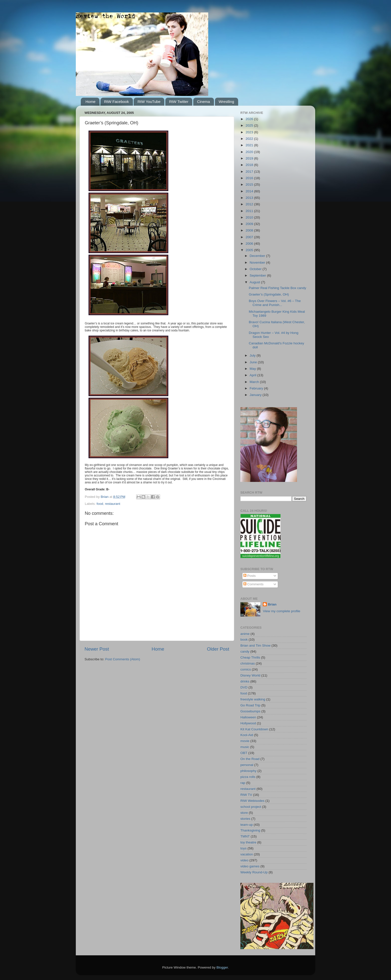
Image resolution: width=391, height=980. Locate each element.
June (254, 362)
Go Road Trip (250, 705)
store (244, 813)
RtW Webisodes (252, 801)
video (244, 860)
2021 (250, 145)
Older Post (218, 649)
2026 (250, 119)
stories (245, 819)
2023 (250, 132)
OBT (244, 753)
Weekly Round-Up (254, 872)
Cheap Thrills (250, 657)
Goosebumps (250, 711)
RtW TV (246, 795)
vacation (247, 854)
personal (247, 765)
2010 (250, 217)
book (244, 640)
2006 (250, 244)
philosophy (248, 771)
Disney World (250, 675)
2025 (250, 125)
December (258, 256)
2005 (250, 250)
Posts (250, 576)
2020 (250, 152)
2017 (250, 172)
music (245, 747)
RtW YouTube (149, 102)
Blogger (222, 967)
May (253, 369)
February (257, 388)
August (255, 282)
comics (246, 669)
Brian (272, 604)
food (100, 504)
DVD (244, 687)
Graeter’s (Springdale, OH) (269, 294)
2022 (250, 139)
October (256, 269)
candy (245, 651)
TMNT (245, 836)
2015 (250, 185)
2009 (250, 224)
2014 (250, 191)
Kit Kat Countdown (254, 729)
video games (250, 866)
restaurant (113, 504)
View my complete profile (282, 611)
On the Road (250, 759)
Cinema (203, 102)
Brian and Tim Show (255, 645)
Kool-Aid (247, 735)
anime (245, 634)
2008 (250, 230)
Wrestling (226, 102)
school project (251, 807)
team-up (247, 825)
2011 (250, 211)
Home (91, 102)
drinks (245, 681)
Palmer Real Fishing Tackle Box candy (278, 288)
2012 (250, 204)
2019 (250, 158)
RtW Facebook (117, 102)
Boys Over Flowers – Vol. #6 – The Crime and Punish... (275, 303)
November (258, 263)
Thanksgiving (250, 830)
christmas (248, 663)
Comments (253, 584)
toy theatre (248, 842)
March (255, 382)
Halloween (248, 717)
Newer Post (97, 649)
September (258, 275)
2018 (250, 165)
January (256, 395)
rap (243, 783)
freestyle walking (253, 699)
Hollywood (248, 723)
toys (244, 848)
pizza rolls (248, 777)
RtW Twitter (179, 102)
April (253, 375)
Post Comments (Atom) (123, 659)
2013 (250, 198)
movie (245, 741)
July (253, 355)
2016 (250, 178)
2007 (250, 237)
